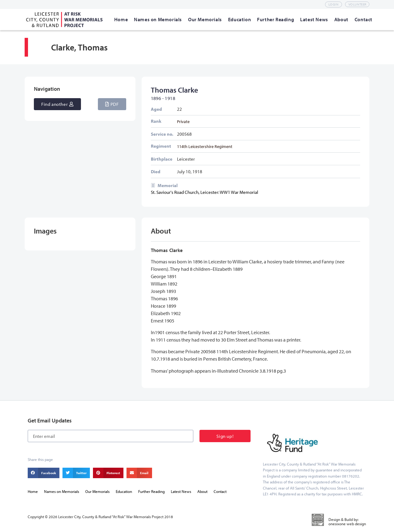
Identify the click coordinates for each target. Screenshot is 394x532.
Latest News (181, 491)
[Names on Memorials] (158, 19)
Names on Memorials (62, 491)
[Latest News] (314, 19)
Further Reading (151, 491)
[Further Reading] (275, 19)
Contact (220, 491)
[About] (341, 19)
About (202, 491)
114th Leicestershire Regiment (205, 146)
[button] (112, 104)
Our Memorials (97, 491)
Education (124, 491)
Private (183, 121)
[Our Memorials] (205, 19)
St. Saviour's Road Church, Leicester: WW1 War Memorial (205, 192)
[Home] (121, 19)
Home (33, 491)
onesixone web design (347, 524)
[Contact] (364, 19)
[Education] (239, 19)
